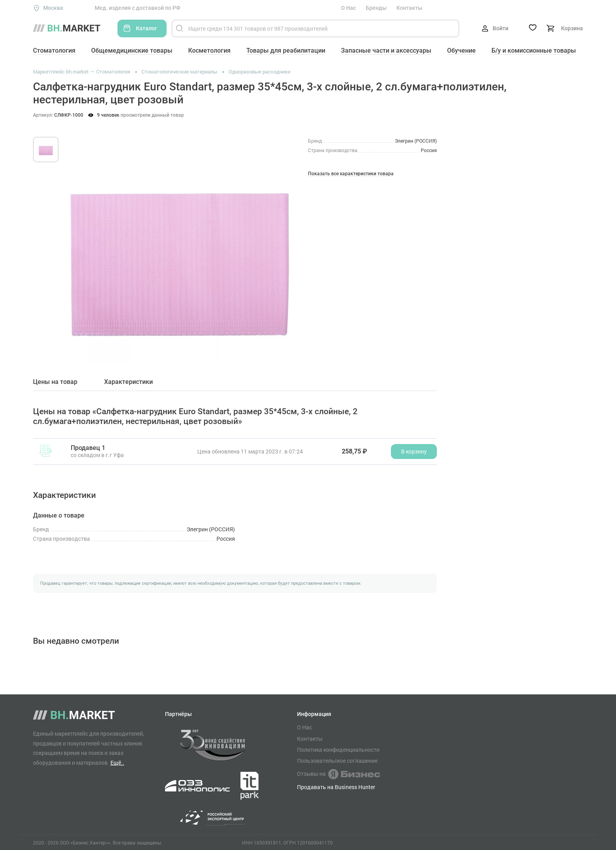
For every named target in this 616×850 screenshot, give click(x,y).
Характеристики (128, 382)
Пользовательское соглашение (337, 761)
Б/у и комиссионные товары (534, 50)
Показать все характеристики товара (351, 174)
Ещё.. (117, 763)
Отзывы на (338, 774)
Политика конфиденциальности (338, 750)
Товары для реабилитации (286, 50)
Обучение (461, 50)
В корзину (414, 451)
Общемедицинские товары (132, 50)
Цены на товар (55, 382)
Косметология (209, 50)
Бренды (376, 8)
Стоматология (54, 50)
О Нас (348, 8)
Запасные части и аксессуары (386, 50)
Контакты (409, 8)
